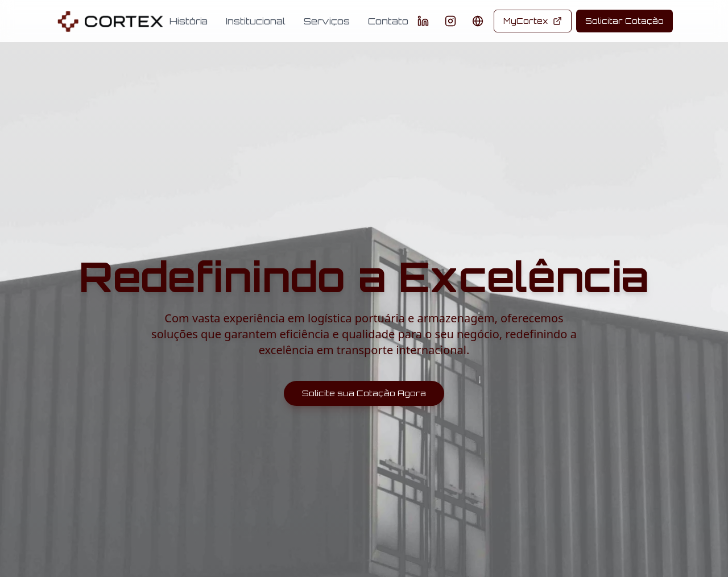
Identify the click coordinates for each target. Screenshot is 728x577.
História (189, 21)
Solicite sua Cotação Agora (364, 393)
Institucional (256, 21)
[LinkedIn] (423, 21)
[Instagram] (450, 21)
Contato (388, 21)
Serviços (327, 21)
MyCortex (533, 21)
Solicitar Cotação (624, 21)
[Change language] (478, 21)
